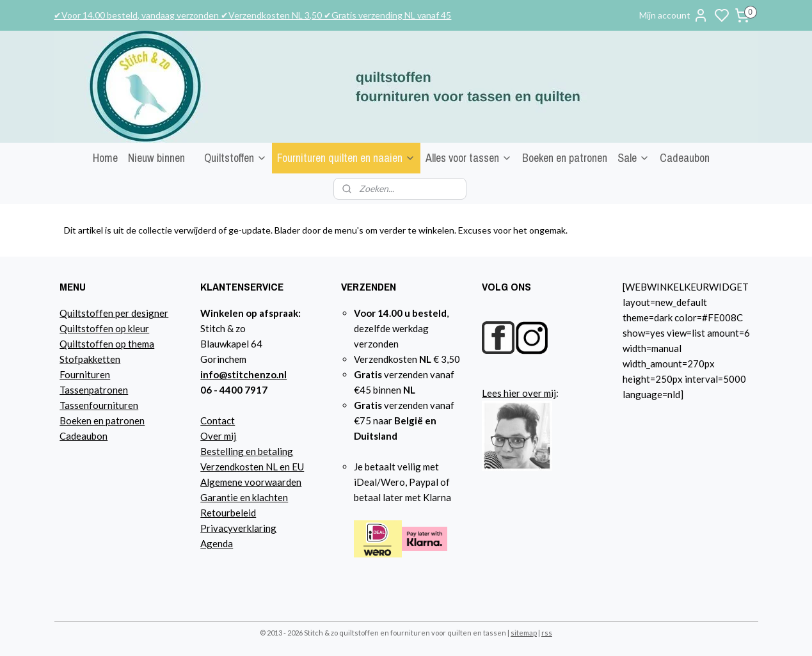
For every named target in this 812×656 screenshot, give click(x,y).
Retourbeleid (228, 513)
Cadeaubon (685, 158)
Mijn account (674, 15)
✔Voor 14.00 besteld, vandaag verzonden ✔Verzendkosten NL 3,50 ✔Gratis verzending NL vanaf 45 (252, 15)
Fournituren (85, 374)
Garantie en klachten (244, 497)
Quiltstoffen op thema (107, 344)
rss (547, 633)
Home (105, 158)
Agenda (217, 543)
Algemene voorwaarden (251, 482)
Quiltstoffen (235, 158)
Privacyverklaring (238, 528)
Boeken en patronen (565, 158)
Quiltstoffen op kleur (104, 328)
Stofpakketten (90, 359)
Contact (218, 420)
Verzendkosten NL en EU (252, 467)
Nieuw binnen (156, 158)
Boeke (73, 420)
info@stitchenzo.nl (243, 374)
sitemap (524, 633)
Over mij (218, 436)
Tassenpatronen (94, 390)
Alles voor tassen (469, 158)
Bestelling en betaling (247, 451)
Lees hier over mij (519, 393)
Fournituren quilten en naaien (346, 158)
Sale (633, 158)
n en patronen (115, 420)
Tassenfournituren (99, 405)
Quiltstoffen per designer (114, 313)
